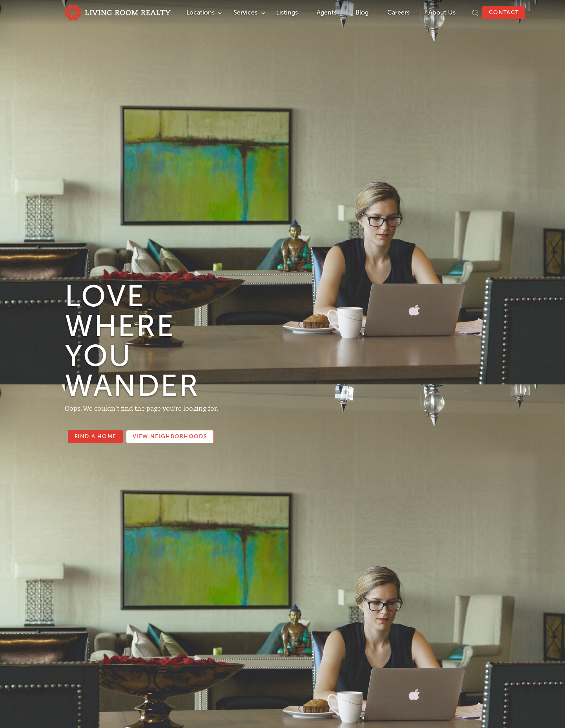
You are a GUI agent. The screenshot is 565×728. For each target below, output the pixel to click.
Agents (327, 12)
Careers (398, 12)
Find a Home (95, 436)
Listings (287, 12)
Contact (504, 12)
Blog (362, 12)
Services (245, 12)
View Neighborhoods (170, 436)
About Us (442, 12)
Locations (200, 12)
